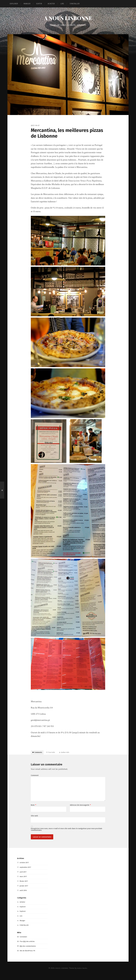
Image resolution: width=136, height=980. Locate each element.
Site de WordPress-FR (28, 956)
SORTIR (39, 4)
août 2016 (23, 895)
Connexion (24, 942)
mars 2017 (24, 882)
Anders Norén (83, 973)
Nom (33, 810)
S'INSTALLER (25, 930)
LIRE (62, 4)
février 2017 (24, 886)
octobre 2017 (25, 868)
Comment (35, 778)
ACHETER (51, 4)
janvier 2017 (24, 891)
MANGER (27, 4)
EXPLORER (14, 4)
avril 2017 (23, 877)
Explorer (23, 912)
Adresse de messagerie (80, 810)
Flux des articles (28, 946)
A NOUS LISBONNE (68, 18)
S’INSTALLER (75, 4)
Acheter (23, 907)
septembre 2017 (26, 872)
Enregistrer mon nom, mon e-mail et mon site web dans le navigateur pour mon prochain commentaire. (66, 834)
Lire (21, 921)
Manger (23, 926)
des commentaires (29, 951)
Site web (34, 820)
